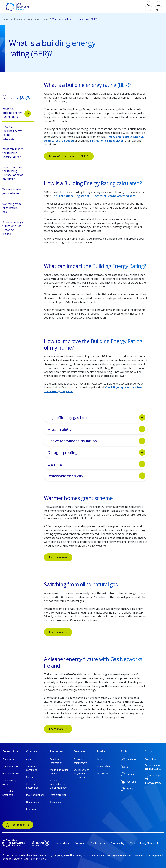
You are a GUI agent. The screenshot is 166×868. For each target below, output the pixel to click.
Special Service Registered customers (81, 773)
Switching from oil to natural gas (17, 208)
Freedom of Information (56, 761)
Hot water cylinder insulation (97, 441)
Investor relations (35, 795)
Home (6, 19)
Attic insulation (97, 429)
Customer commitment (80, 761)
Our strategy (33, 802)
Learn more (58, 557)
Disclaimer (80, 843)
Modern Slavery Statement (144, 843)
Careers (30, 777)
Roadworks (103, 773)
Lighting (97, 464)
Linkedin (128, 775)
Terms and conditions (32, 768)
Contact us (150, 759)
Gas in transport (11, 773)
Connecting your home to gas (31, 19)
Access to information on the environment (59, 784)
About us (31, 759)
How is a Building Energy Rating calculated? (17, 133)
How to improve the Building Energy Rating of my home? (17, 173)
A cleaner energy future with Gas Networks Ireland (17, 228)
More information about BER (69, 156)
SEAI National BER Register (107, 141)
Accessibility (63, 843)
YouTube (128, 782)
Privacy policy (117, 843)
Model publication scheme (59, 772)
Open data (55, 802)
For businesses (10, 766)
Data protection (58, 795)
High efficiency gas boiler (97, 418)
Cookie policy (98, 843)
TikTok (127, 790)
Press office (104, 766)
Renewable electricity (97, 476)
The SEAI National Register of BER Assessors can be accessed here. (94, 196)
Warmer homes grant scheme (17, 192)
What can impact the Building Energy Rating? (17, 153)
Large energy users (9, 782)
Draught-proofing (97, 452)
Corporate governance (32, 786)
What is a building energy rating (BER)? (17, 113)
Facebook (129, 760)
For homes (8, 759)
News (100, 759)
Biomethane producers (9, 793)
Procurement (33, 809)
